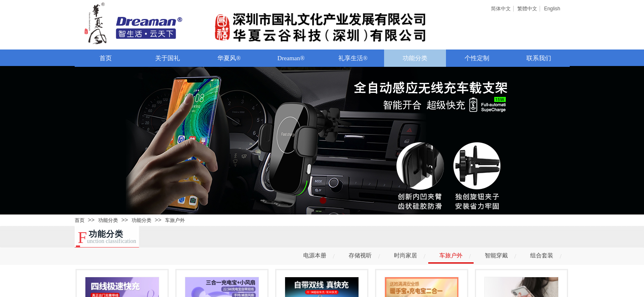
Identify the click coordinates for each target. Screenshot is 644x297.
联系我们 (539, 58)
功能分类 (415, 58)
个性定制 (477, 58)
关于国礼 (167, 58)
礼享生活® (353, 58)
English (552, 9)
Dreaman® (291, 58)
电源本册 (315, 256)
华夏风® (229, 58)
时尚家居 (406, 256)
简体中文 (501, 9)
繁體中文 (527, 9)
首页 (106, 58)
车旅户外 (175, 220)
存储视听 (360, 256)
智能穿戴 (496, 256)
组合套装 (542, 256)
